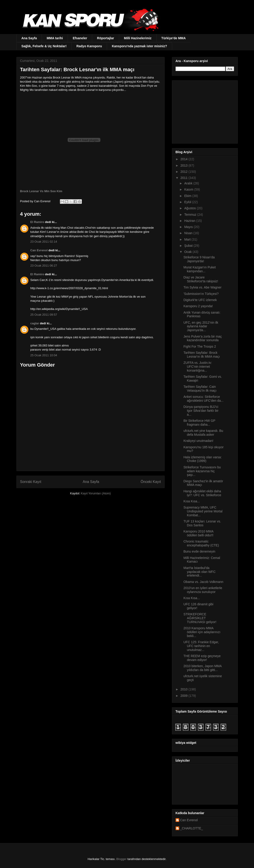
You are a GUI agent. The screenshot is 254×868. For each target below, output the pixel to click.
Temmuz (191, 215)
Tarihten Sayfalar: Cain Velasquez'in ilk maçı (200, 389)
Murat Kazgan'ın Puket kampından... (199, 269)
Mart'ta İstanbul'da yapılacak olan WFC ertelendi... (199, 572)
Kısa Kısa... (192, 501)
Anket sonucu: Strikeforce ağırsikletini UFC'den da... (203, 399)
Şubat (189, 246)
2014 (184, 159)
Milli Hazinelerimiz (138, 38)
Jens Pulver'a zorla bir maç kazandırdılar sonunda (203, 338)
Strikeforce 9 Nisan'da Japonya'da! (199, 259)
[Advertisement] (204, 111)
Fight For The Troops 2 (200, 346)
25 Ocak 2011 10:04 (44, 355)
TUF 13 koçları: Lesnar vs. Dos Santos (202, 523)
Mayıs (189, 227)
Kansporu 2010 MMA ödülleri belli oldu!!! (198, 533)
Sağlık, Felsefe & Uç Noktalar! (44, 46)
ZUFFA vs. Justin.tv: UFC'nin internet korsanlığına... (198, 367)
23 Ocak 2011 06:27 (44, 266)
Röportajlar (106, 38)
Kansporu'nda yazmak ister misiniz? (139, 46)
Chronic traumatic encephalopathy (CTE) (201, 543)
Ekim (188, 196)
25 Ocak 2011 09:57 (44, 315)
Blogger (122, 859)
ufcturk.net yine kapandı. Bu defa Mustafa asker (203, 433)
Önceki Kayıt (151, 482)
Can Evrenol (39, 250)
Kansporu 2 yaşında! (198, 306)
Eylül (188, 202)
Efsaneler (80, 38)
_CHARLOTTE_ (192, 828)
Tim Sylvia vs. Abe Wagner (202, 287)
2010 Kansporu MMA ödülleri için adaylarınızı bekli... (202, 632)
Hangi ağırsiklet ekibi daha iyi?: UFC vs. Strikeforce (202, 493)
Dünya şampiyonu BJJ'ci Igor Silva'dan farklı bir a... (201, 411)
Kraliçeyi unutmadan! (198, 441)
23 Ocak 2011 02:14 (44, 242)
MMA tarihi (55, 38)
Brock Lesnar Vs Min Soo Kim (41, 191)
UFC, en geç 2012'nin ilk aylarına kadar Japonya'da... (201, 326)
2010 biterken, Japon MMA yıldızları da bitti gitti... (202, 668)
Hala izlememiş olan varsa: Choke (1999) (202, 459)
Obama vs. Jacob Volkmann (203, 582)
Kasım (189, 189)
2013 (184, 165)
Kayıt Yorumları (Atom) (96, 493)
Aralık (189, 183)
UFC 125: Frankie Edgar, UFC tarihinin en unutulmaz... (201, 646)
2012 (184, 172)
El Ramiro (37, 222)
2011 (184, 178)
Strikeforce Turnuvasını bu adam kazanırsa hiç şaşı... (202, 471)
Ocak (188, 252)
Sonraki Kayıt (31, 482)
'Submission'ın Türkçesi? (201, 294)
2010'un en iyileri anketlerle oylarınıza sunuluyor (203, 590)
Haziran (190, 221)
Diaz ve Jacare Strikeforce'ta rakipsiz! (201, 279)
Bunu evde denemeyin (199, 551)
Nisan (189, 233)
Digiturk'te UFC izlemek (200, 300)
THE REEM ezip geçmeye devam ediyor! (202, 658)
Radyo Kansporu (89, 46)
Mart (188, 239)
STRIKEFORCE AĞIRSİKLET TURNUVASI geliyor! (200, 618)
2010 (184, 689)
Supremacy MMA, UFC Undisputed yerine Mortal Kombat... (203, 511)
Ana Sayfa (29, 38)
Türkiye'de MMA (174, 38)
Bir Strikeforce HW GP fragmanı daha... (199, 423)
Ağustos (190, 208)
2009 (184, 696)
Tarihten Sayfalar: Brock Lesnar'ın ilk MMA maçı (202, 355)
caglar (35, 323)
